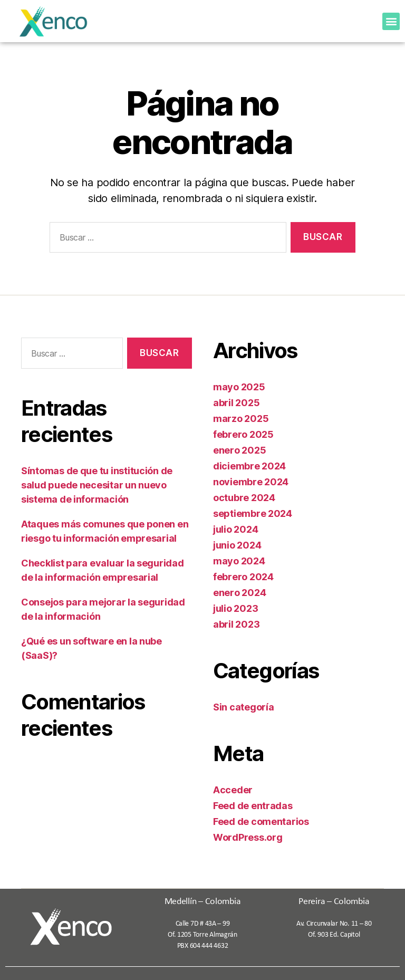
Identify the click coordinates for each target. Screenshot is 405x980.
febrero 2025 (243, 434)
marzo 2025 (241, 419)
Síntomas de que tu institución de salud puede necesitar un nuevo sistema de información (97, 485)
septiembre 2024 (253, 513)
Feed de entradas (253, 806)
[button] (391, 21)
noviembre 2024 (251, 482)
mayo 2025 (239, 387)
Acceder (233, 790)
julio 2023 (235, 608)
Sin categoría (244, 707)
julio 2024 (235, 529)
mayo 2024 (239, 561)
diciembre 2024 (249, 466)
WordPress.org (248, 837)
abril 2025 (236, 403)
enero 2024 (239, 593)
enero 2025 (239, 450)
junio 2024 (237, 545)
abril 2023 (236, 624)
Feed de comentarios (261, 822)
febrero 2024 (243, 577)
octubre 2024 (244, 498)
